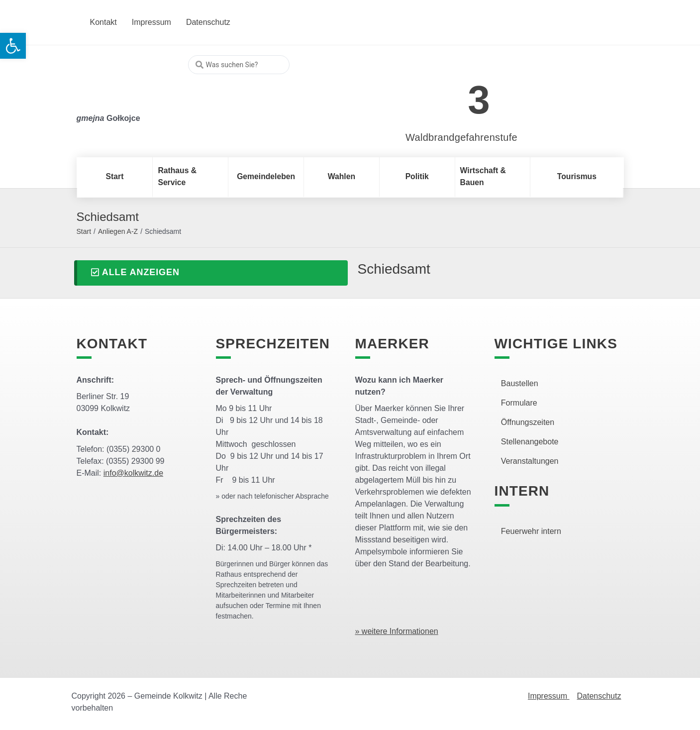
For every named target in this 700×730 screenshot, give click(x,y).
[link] (447, 94)
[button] (211, 273)
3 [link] (479, 100)
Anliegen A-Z (118, 231)
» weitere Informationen (397, 631)
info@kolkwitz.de (133, 473)
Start (84, 231)
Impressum (549, 696)
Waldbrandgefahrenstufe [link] (461, 137)
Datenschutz (599, 696)
